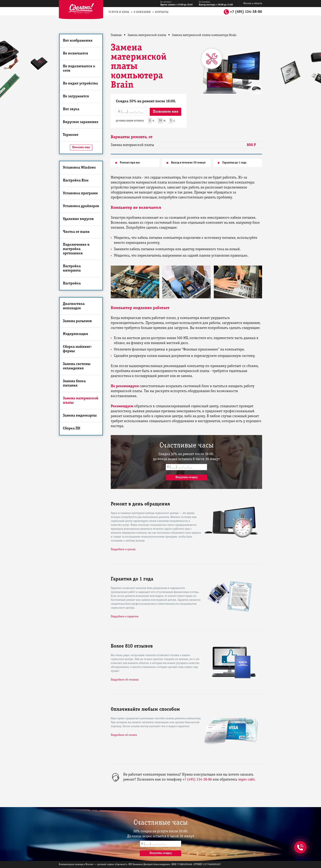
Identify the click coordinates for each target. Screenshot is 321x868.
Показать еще (81, 147)
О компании (142, 12)
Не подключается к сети (79, 69)
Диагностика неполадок (74, 306)
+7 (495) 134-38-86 (246, 12)
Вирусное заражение (81, 122)
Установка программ (80, 193)
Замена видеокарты (80, 416)
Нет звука (71, 109)
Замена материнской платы (81, 401)
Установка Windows (79, 168)
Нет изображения (78, 41)
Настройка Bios (76, 181)
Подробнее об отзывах (125, 680)
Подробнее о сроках (123, 549)
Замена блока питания (74, 383)
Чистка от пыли (76, 232)
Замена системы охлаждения (77, 366)
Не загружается (76, 96)
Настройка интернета (72, 268)
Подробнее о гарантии (125, 617)
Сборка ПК (72, 429)
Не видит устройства (80, 84)
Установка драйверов (81, 206)
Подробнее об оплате (124, 735)
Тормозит (71, 135)
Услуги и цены (119, 12)
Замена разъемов (77, 321)
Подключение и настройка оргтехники (76, 249)
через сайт (246, 780)
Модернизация (75, 334)
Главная (116, 35)
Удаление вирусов (78, 219)
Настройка (72, 283)
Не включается (75, 54)
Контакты (162, 12)
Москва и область (253, 3)
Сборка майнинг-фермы (77, 349)
